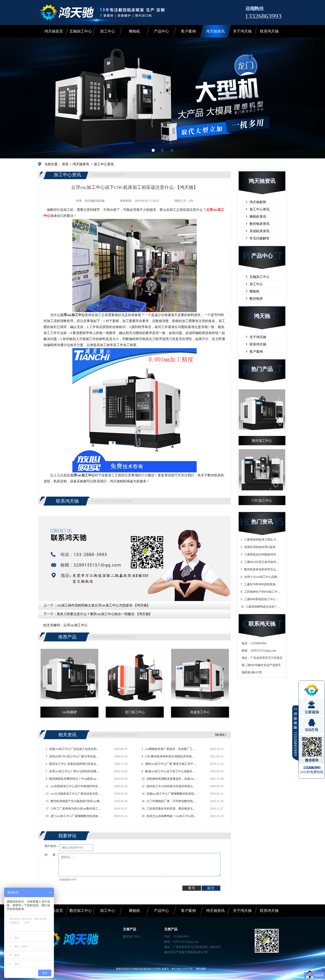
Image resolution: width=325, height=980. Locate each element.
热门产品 (262, 369)
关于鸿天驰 (242, 31)
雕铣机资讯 (258, 217)
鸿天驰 (262, 316)
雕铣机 (135, 31)
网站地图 (201, 969)
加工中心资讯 (104, 164)
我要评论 (67, 836)
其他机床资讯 (260, 231)
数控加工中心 (81, 911)
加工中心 (108, 31)
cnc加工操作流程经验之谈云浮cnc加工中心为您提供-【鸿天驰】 (103, 605)
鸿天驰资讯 (215, 31)
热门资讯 (262, 522)
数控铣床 (256, 299)
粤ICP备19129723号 (182, 969)
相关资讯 (67, 735)
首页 (65, 164)
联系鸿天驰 (269, 31)
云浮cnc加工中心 (75, 625)
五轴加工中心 (81, 31)
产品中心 (161, 31)
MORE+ (221, 735)
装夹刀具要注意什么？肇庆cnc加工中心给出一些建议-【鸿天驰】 (104, 614)
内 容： (52, 855)
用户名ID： (52, 846)
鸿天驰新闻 (258, 202)
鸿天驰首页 (54, 31)
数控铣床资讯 (260, 224)
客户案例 (188, 31)
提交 (211, 888)
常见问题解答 (260, 238)
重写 (192, 888)
